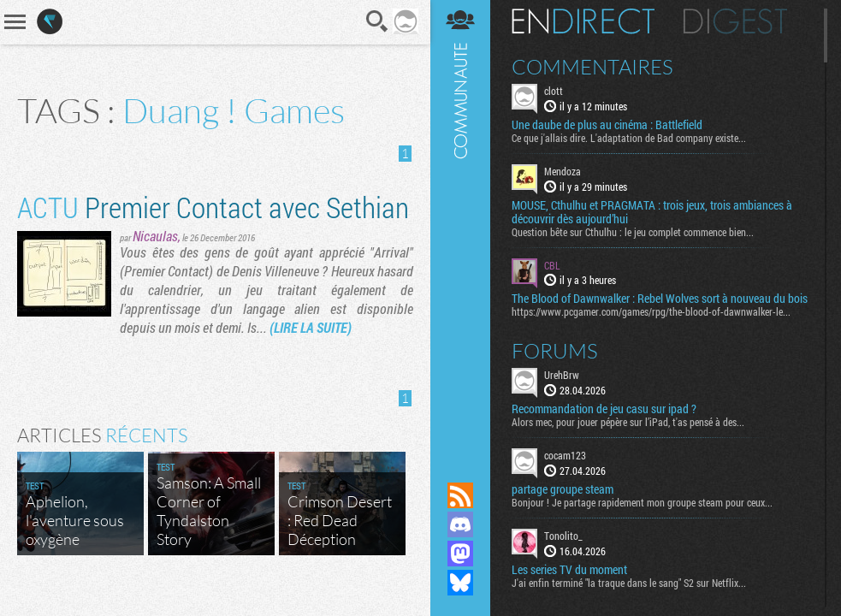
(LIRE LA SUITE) (311, 327)
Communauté (460, 225)
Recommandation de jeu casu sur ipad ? (604, 409)
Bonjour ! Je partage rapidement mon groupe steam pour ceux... (642, 502)
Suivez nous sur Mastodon (460, 554)
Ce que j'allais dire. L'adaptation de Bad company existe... (629, 138)
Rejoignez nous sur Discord (460, 524)
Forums (555, 351)
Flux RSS (460, 495)
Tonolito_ (563, 536)
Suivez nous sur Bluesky (460, 583)
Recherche (377, 21)
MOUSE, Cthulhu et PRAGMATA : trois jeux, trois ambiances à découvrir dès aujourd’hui (652, 212)
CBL (552, 265)
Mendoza (563, 171)
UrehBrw (562, 375)
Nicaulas (155, 236)
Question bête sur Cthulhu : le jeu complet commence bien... (633, 232)
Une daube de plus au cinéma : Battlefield (607, 125)
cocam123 (565, 455)
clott (554, 91)
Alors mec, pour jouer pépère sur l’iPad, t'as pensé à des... (628, 422)
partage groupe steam (563, 489)
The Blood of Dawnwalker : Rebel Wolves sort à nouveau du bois (660, 299)
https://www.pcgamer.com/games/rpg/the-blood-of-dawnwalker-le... (651, 311)
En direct (583, 21)
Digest (735, 21)
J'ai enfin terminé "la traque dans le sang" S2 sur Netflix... (629, 583)
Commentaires (592, 67)
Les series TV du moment (569, 570)
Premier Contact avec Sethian (213, 207)
